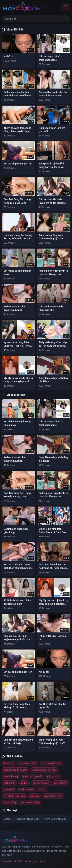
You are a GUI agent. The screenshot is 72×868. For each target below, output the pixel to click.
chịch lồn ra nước (27, 764)
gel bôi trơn (9, 783)
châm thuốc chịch (53, 796)
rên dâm (35, 796)
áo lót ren (8, 764)
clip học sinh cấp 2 (51, 764)
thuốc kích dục (27, 790)
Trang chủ (7, 861)
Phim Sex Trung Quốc (28, 819)
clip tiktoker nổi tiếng (14, 796)
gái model (9, 790)
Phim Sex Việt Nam (55, 819)
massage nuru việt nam (44, 770)
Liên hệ (42, 861)
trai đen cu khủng (30, 803)
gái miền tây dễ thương (15, 770)
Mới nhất (18, 861)
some (42, 790)
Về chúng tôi (30, 861)
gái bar (24, 783)
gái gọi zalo (53, 777)
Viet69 (7, 819)
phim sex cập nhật (32, 777)
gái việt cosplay (41, 783)
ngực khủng (10, 803)
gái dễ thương (11, 777)
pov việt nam (61, 783)
